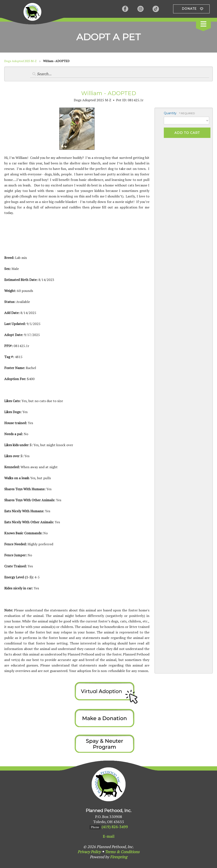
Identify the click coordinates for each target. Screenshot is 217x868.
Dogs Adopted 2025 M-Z (20, 61)
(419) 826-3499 (115, 827)
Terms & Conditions (122, 852)
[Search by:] (120, 74)
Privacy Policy (89, 852)
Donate (189, 9)
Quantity (170, 113)
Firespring (119, 857)
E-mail (109, 836)
